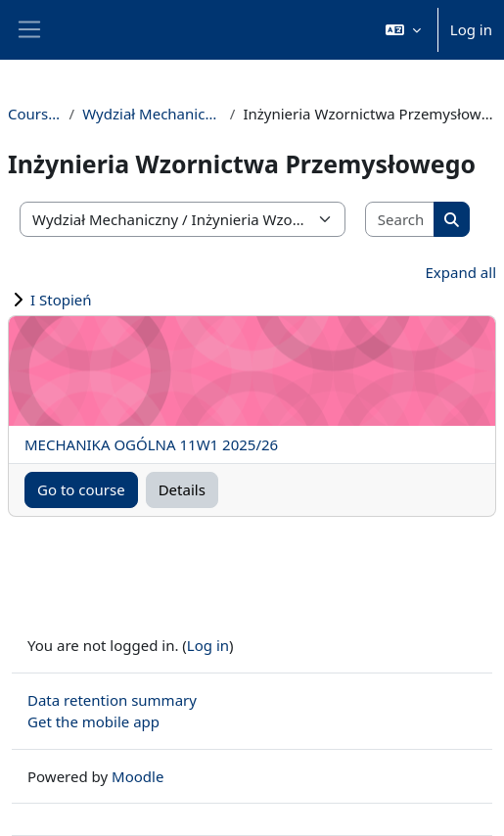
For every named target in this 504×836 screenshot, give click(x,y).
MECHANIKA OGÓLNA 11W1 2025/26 (151, 444)
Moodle (137, 776)
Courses (35, 114)
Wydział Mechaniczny (152, 114)
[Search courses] (400, 220)
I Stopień (61, 300)
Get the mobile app (93, 721)
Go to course (81, 489)
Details (182, 489)
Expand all (461, 272)
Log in (471, 29)
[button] (403, 30)
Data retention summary (112, 700)
